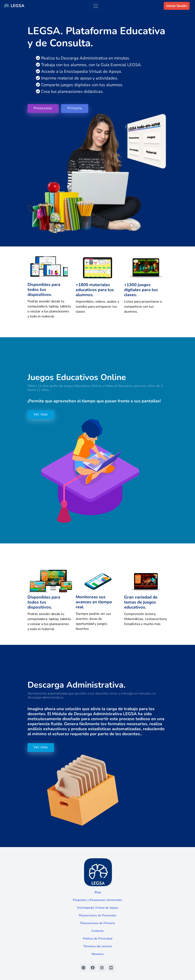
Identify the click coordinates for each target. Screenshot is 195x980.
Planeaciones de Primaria (98, 923)
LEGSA (14, 6)
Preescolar (43, 108)
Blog (98, 892)
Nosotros (98, 954)
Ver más (41, 414)
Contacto (97, 931)
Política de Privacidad (97, 939)
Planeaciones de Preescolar (98, 915)
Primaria (75, 108)
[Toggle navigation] (96, 6)
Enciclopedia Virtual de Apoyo (98, 908)
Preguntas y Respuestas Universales (97, 900)
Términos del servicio (98, 946)
